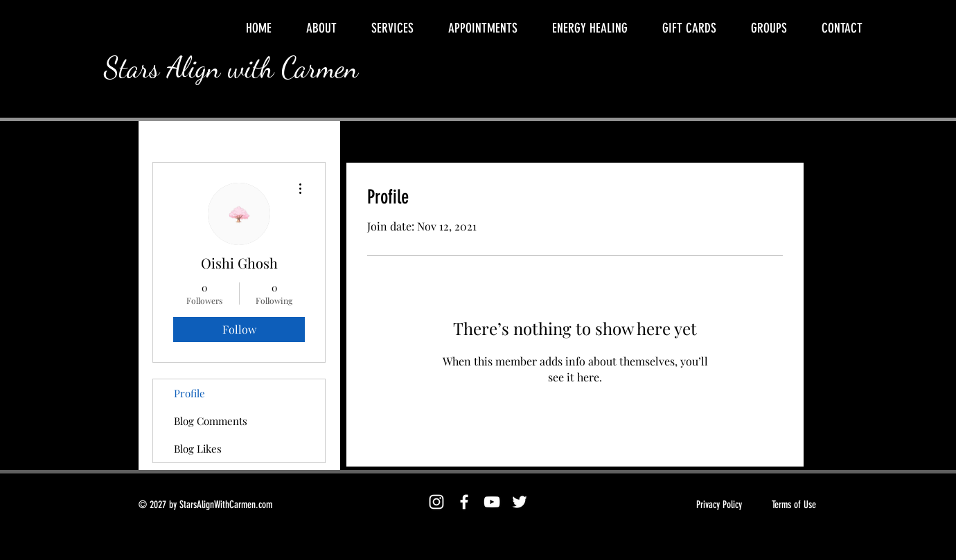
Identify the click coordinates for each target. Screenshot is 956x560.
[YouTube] (492, 502)
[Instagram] (436, 502)
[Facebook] (464, 502)
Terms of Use (794, 505)
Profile (189, 393)
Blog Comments (211, 421)
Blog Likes (198, 449)
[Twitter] (520, 502)
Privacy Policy (719, 505)
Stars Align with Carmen (231, 67)
